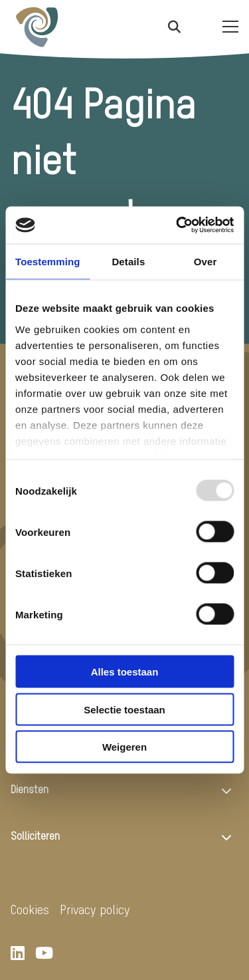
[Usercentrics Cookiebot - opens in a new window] (177, 225)
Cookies (30, 911)
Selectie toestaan (124, 709)
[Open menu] (225, 27)
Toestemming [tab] (48, 261)
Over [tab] (206, 261)
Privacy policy (95, 911)
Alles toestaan (125, 672)
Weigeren (124, 747)
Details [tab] (128, 261)
